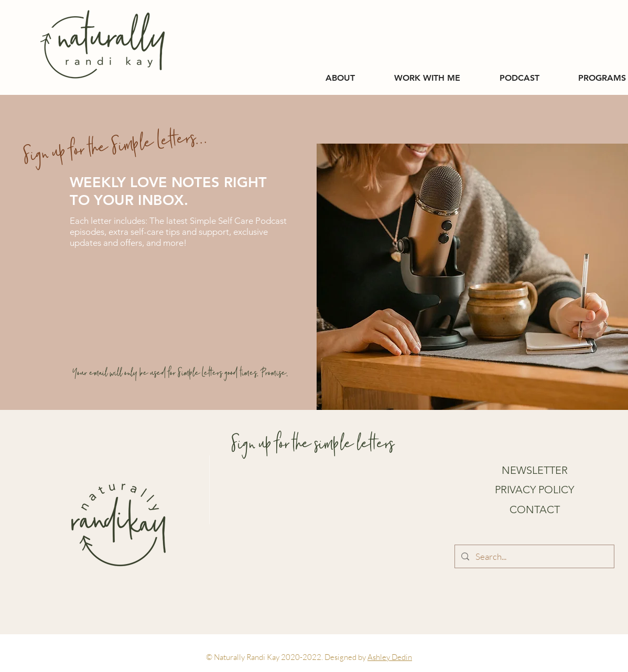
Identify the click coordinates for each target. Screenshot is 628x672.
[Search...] (534, 556)
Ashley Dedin (390, 657)
